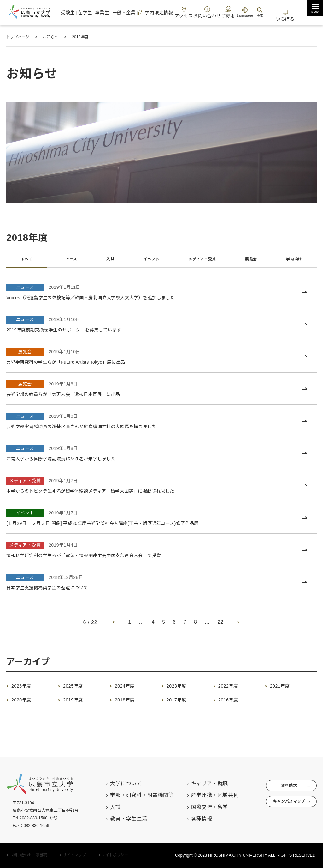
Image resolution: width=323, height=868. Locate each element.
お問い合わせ (204, 12)
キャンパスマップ (282, 807)
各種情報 (189, 819)
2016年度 (233, 703)
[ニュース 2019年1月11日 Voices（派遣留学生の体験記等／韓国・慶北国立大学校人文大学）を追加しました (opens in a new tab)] (161, 296)
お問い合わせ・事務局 (28, 855)
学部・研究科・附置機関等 (130, 795)
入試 (108, 261)
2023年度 (181, 689)
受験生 (74, 12)
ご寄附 (222, 12)
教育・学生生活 (116, 819)
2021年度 (285, 689)
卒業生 (106, 12)
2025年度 (78, 689)
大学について (114, 783)
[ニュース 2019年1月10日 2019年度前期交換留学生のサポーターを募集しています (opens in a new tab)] (161, 328)
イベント (148, 261)
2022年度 (233, 689)
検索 (254, 12)
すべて (26, 261)
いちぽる (286, 12)
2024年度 (129, 689)
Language (239, 12)
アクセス (184, 12)
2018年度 (129, 703)
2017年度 (181, 703)
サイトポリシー (115, 855)
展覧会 (251, 261)
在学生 (90, 12)
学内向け (294, 261)
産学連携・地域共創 (202, 795)
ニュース (68, 261)
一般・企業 (126, 12)
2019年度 (78, 703)
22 (221, 626)
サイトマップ (74, 855)
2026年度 (26, 689)
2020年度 (26, 703)
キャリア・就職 (197, 783)
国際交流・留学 (197, 807)
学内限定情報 (156, 13)
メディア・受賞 (201, 261)
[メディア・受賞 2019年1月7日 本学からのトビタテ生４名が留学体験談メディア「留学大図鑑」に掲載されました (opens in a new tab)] (161, 489)
